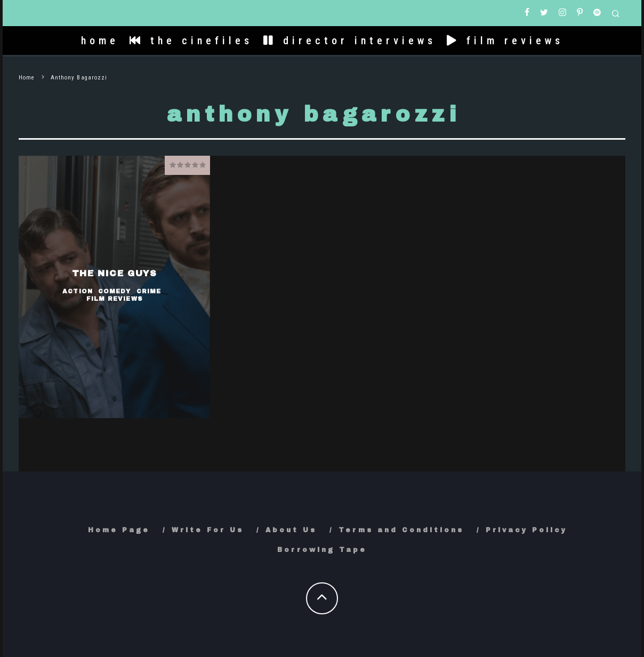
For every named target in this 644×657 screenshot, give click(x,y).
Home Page (119, 530)
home (100, 41)
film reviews (505, 41)
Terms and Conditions (401, 530)
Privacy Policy (526, 530)
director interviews (350, 41)
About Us (291, 530)
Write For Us (208, 530)
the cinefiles (191, 41)
